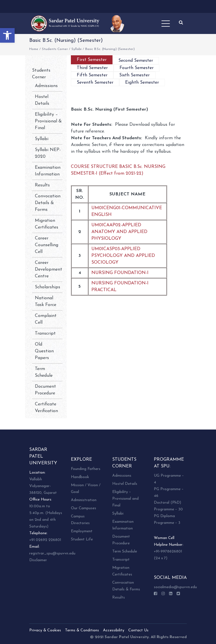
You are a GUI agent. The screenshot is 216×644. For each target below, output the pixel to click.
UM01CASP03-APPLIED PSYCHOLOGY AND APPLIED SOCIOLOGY (123, 256)
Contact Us (138, 630)
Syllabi (76, 49)
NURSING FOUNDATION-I (120, 273)
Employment (82, 531)
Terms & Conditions (82, 630)
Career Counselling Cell (47, 245)
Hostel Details (125, 484)
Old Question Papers (44, 351)
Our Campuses (84, 508)
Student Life (82, 539)
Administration (84, 500)
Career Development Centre (49, 270)
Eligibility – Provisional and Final (125, 499)
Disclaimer (38, 560)
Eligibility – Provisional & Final (48, 121)
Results (42, 185)
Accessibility (114, 630)
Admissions (46, 86)
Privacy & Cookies (45, 630)
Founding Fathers (86, 469)
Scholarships (48, 287)
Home (34, 49)
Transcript (45, 334)
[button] (7, 35)
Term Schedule (125, 551)
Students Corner (55, 49)
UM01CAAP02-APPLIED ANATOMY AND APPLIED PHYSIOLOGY (119, 232)
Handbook (80, 477)
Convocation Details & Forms (48, 203)
